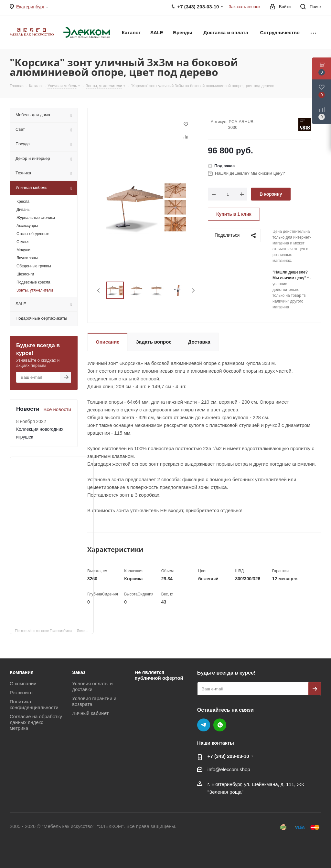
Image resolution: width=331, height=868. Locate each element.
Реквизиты (22, 692)
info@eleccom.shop (229, 769)
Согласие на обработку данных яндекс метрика (36, 722)
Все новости (57, 409)
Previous (99, 290)
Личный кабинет (90, 713)
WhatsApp (220, 725)
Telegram (204, 725)
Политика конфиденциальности (34, 704)
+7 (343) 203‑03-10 (228, 756)
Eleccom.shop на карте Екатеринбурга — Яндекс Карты (54, 630)
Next (193, 290)
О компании (23, 683)
